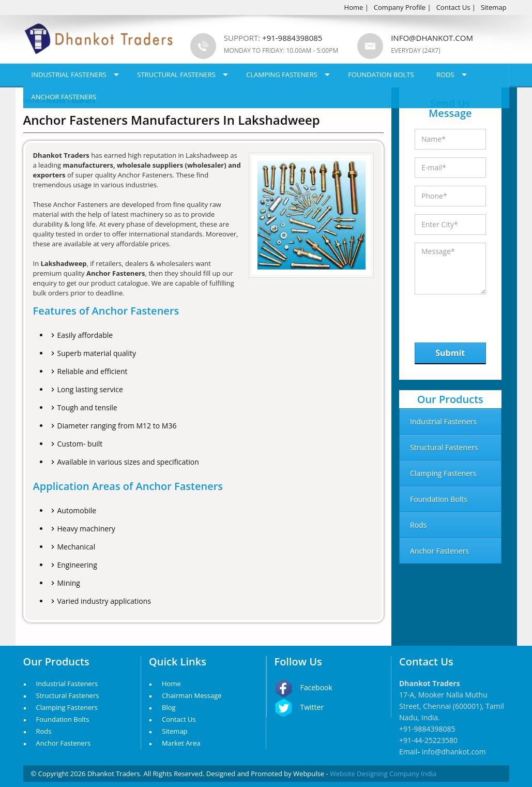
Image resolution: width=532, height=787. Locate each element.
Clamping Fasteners (282, 75)
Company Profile (400, 7)
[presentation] (468, 316)
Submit (450, 353)
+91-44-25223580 (428, 740)
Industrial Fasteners (69, 75)
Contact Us (453, 7)
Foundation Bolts (381, 75)
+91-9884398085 (427, 729)
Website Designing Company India (383, 774)
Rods (445, 75)
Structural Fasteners (176, 75)
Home (354, 7)
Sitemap (494, 7)
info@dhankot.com (432, 38)
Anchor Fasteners (64, 97)
